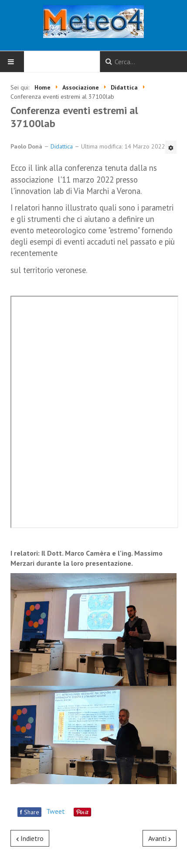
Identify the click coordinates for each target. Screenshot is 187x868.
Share (29, 812)
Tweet (56, 811)
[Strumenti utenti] (171, 147)
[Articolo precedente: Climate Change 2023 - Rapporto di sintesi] (30, 838)
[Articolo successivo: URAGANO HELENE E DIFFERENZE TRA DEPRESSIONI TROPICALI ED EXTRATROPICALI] (160, 838)
